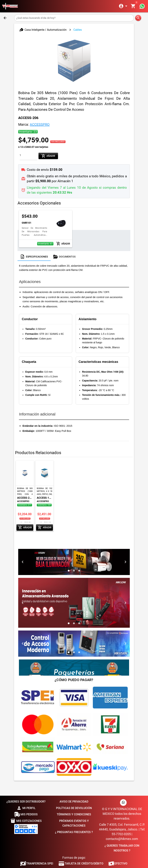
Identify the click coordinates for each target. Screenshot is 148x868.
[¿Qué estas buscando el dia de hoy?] (74, 18)
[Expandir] (124, 6)
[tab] (34, 257)
